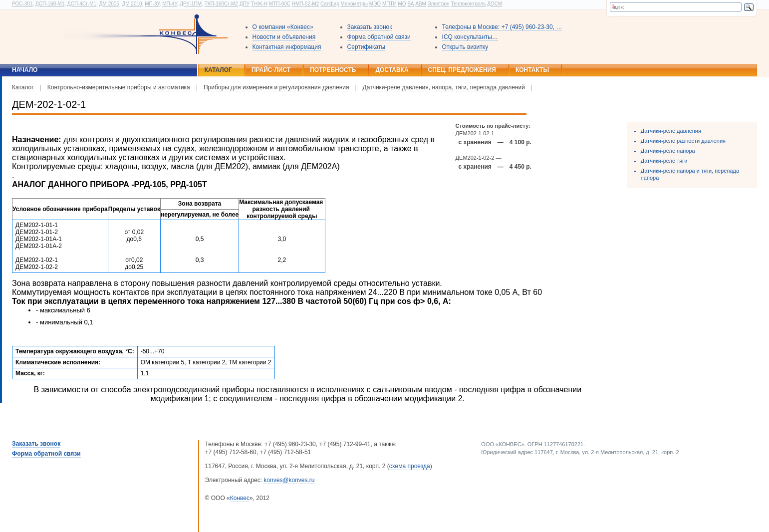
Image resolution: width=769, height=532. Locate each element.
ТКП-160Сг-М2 (221, 4)
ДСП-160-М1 (50, 4)
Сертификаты (367, 47)
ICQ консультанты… (470, 37)
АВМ (421, 4)
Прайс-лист (271, 70)
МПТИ (389, 4)
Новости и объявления (284, 37)
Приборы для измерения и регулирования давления (276, 87)
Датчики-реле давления (671, 131)
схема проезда (410, 466)
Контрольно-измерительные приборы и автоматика (119, 87)
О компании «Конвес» (283, 27)
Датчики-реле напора (668, 151)
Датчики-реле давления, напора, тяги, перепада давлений (444, 87)
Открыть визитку (465, 47)
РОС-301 (22, 4)
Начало (25, 70)
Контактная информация (287, 47)
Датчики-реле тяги (664, 161)
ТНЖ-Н (259, 4)
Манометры (354, 4)
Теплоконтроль (468, 4)
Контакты (532, 70)
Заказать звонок (370, 27)
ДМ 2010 (132, 4)
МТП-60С (280, 4)
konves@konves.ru (289, 480)
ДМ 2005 (109, 4)
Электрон (439, 4)
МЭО (375, 4)
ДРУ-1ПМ (191, 4)
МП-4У (169, 4)
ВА (410, 4)
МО (402, 4)
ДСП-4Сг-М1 (82, 4)
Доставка (392, 70)
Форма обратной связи (379, 37)
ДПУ (245, 4)
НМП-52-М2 (305, 4)
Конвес (240, 498)
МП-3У (152, 4)
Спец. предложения (462, 70)
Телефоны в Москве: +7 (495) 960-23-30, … (502, 27)
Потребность (333, 70)
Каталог (218, 70)
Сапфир (330, 4)
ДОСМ (495, 4)
